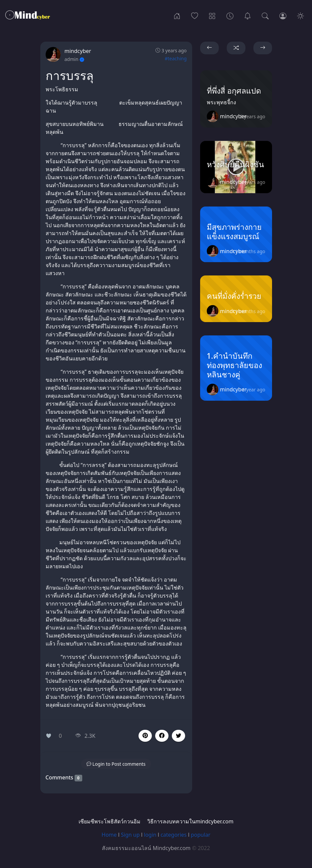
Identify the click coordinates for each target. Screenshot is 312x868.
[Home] (177, 15)
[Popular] (195, 15)
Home (109, 835)
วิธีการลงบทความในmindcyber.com (190, 821)
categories (173, 835)
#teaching (175, 58)
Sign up (130, 835)
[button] (162, 736)
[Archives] (230, 15)
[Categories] (212, 15)
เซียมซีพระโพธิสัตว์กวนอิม (110, 821)
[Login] (283, 15)
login (150, 835)
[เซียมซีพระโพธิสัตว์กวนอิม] (248, 15)
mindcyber (78, 51)
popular (201, 835)
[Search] (265, 15)
